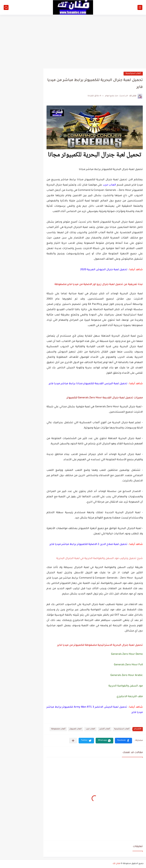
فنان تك (116, 864)
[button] (123, 741)
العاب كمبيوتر (76, 729)
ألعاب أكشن (105, 729)
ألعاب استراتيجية (133, 74)
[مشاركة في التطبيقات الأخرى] (73, 741)
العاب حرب (90, 729)
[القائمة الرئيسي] (140, 7)
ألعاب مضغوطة (58, 729)
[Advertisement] (73, 40)
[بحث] (6, 7)
